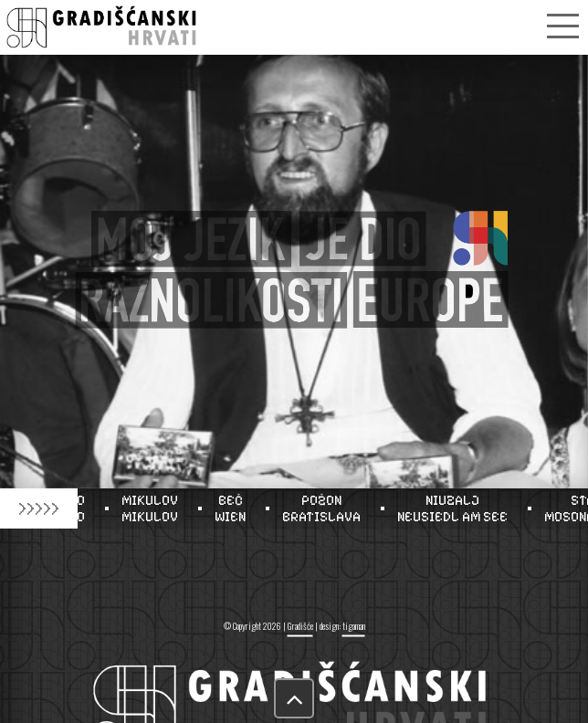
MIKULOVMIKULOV (153, 508)
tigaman (354, 626)
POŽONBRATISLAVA (325, 508)
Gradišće (300, 626)
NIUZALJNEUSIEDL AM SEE (456, 508)
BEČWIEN (234, 508)
